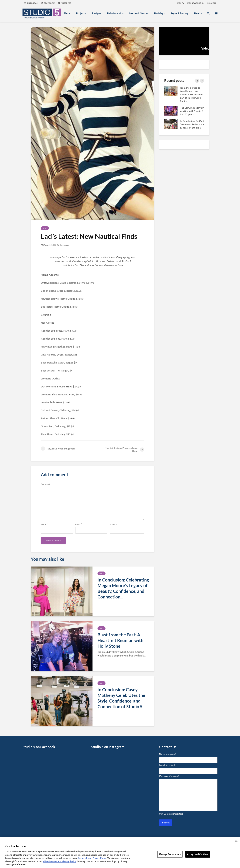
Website (113, 524)
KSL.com (211, 3)
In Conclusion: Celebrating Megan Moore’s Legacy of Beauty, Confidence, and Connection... (123, 588)
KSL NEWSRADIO (195, 3)
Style (45, 228)
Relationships (115, 13)
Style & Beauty (179, 13)
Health (198, 13)
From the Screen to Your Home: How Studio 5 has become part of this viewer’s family (191, 94)
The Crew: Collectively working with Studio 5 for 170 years (192, 111)
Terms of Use (85, 858)
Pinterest (65, 3)
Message (169, 776)
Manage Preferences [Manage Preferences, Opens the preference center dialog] (170, 854)
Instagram (31, 3)
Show (67, 13)
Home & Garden (139, 13)
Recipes (97, 13)
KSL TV (181, 3)
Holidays (159, 13)
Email (79, 524)
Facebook (48, 3)
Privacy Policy (99, 858)
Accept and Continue (198, 854)
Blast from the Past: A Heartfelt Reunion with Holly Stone (120, 640)
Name (44, 524)
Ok (236, 841)
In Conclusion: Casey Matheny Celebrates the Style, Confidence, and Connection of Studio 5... (121, 698)
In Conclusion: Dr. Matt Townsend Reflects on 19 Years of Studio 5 (192, 124)
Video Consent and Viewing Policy (59, 861)
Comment (45, 484)
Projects (81, 13)
